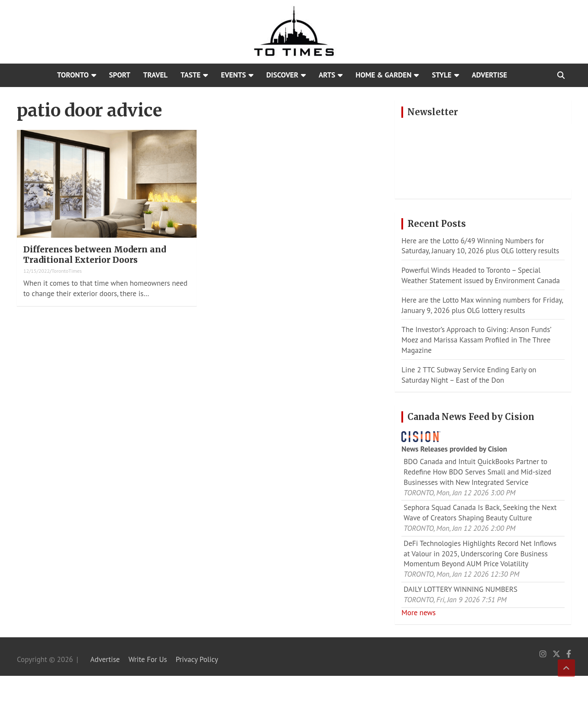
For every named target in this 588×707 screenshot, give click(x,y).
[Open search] (561, 75)
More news (418, 613)
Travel (155, 75)
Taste (191, 75)
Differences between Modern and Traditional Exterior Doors (95, 255)
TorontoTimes (67, 271)
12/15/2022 (37, 271)
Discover (282, 75)
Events (233, 75)
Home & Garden (383, 75)
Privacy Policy (197, 659)
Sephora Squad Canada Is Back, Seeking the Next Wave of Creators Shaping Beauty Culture (480, 513)
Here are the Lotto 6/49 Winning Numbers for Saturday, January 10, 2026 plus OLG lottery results (480, 246)
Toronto (73, 75)
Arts (327, 75)
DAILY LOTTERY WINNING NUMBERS (460, 589)
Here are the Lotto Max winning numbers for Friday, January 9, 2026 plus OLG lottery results (482, 305)
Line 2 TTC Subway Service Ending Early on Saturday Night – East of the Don (469, 375)
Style (441, 75)
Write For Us (148, 659)
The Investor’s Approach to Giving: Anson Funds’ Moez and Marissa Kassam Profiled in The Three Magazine (476, 340)
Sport (120, 75)
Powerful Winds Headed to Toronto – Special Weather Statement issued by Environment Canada (481, 275)
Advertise (490, 75)
